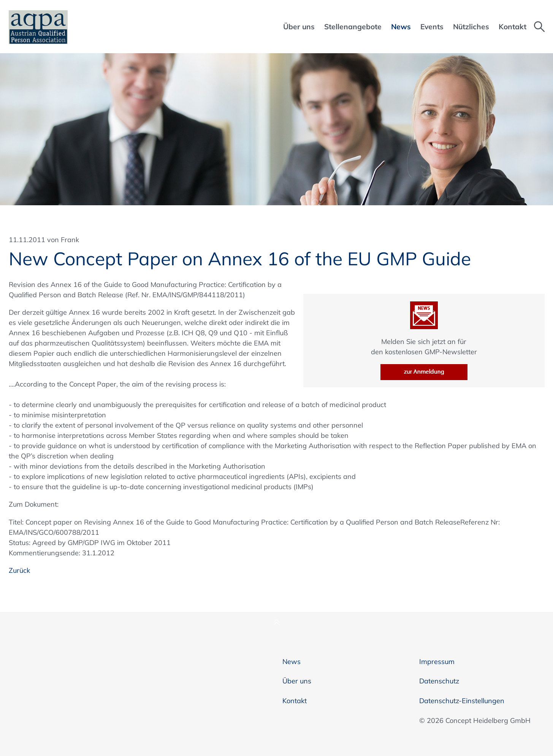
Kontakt (295, 701)
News (292, 662)
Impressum (437, 662)
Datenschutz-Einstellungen (462, 701)
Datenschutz (439, 681)
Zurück (19, 570)
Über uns (297, 681)
